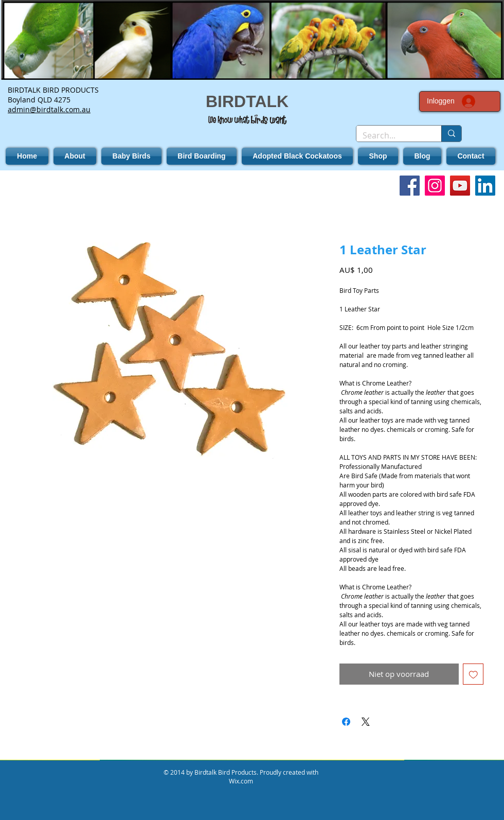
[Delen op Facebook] (346, 722)
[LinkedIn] (485, 186)
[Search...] (391, 135)
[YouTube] (460, 186)
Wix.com (241, 781)
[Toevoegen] (473, 674)
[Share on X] (366, 722)
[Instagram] (435, 186)
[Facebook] (410, 186)
